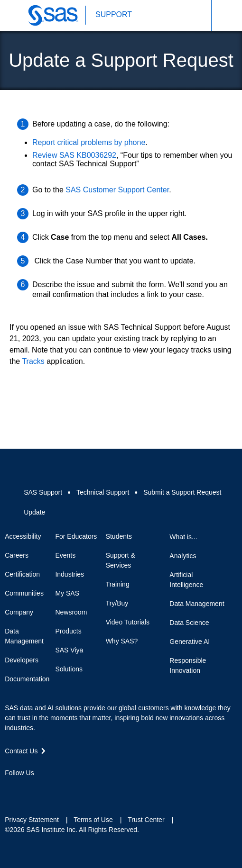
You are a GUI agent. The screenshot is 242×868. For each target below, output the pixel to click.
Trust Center (146, 820)
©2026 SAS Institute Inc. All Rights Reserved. (72, 830)
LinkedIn (44, 790)
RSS (78, 790)
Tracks (33, 361)
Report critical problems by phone (89, 142)
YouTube (61, 790)
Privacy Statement (32, 820)
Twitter (27, 790)
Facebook (9, 790)
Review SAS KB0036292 (74, 155)
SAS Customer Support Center (117, 190)
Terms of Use (93, 820)
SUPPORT (114, 14)
